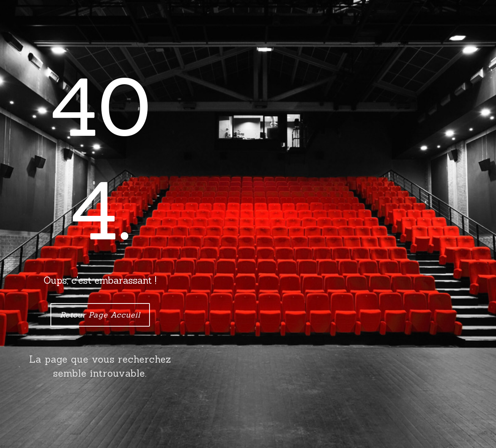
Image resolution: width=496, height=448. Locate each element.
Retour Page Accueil (100, 315)
